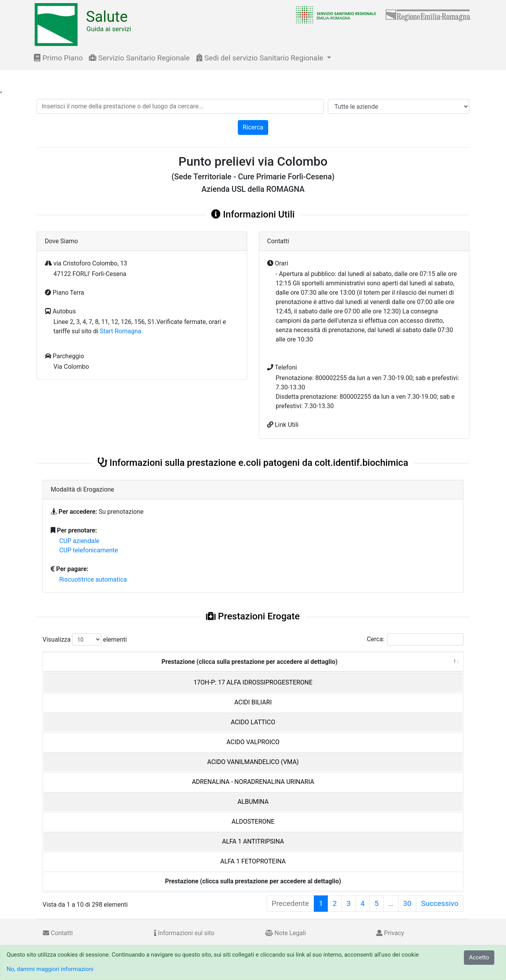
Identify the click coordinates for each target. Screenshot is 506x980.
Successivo (440, 903)
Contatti (58, 933)
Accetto (479, 957)
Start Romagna (121, 331)
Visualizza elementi (85, 639)
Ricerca (253, 127)
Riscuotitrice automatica (93, 579)
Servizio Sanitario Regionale (139, 58)
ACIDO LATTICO (253, 722)
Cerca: (415, 639)
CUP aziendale (79, 541)
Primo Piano (58, 58)
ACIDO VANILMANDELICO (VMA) (253, 762)
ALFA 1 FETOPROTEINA (253, 861)
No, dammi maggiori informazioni (50, 969)
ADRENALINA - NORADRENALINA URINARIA (253, 782)
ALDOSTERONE (253, 822)
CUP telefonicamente (89, 550)
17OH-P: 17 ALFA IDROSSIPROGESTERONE (253, 682)
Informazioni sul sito (184, 933)
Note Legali (286, 933)
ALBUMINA (253, 802)
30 (407, 903)
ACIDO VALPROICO (253, 742)
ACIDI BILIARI (253, 702)
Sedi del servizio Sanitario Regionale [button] (261, 58)
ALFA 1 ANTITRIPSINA (253, 841)
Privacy (390, 933)
